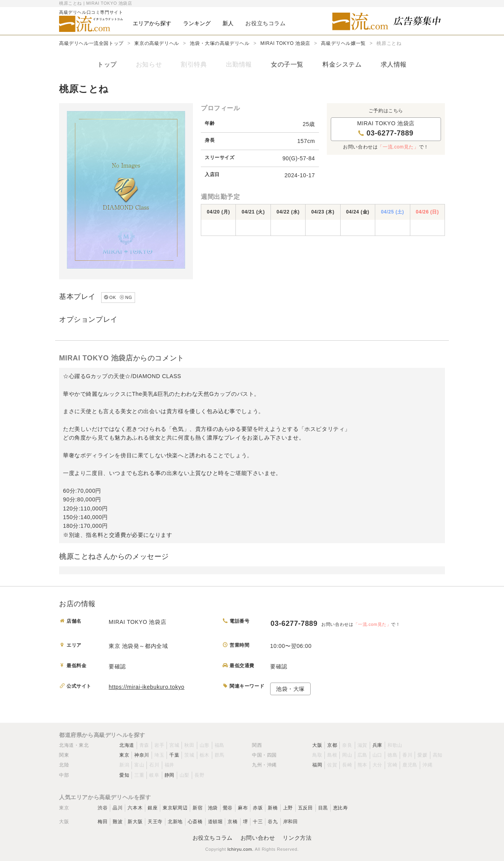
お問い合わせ (258, 838)
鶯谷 (228, 808)
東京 (124, 755)
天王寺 (155, 822)
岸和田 (291, 822)
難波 (118, 822)
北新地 (175, 822)
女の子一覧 (287, 64)
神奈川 (142, 755)
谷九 (273, 822)
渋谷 (103, 808)
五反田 (306, 808)
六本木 (135, 808)
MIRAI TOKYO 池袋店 (285, 43)
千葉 (174, 755)
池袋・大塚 (290, 689)
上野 (288, 808)
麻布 (243, 808)
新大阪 (135, 822)
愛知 (124, 775)
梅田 (103, 822)
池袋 (213, 808)
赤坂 (258, 808)
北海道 (127, 745)
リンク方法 (297, 838)
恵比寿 (341, 808)
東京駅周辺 (175, 808)
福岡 (317, 765)
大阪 (317, 745)
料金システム (342, 64)
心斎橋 (195, 822)
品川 (118, 808)
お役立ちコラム (213, 838)
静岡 (170, 775)
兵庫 (377, 745)
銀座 (153, 808)
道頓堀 (215, 822)
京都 (332, 745)
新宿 (197, 808)
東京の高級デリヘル (157, 43)
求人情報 (394, 64)
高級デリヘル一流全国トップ (91, 43)
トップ (107, 64)
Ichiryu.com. (240, 849)
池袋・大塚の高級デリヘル (220, 43)
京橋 (233, 822)
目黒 (323, 808)
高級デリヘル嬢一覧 (343, 43)
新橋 (273, 808)
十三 (258, 822)
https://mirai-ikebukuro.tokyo (146, 687)
